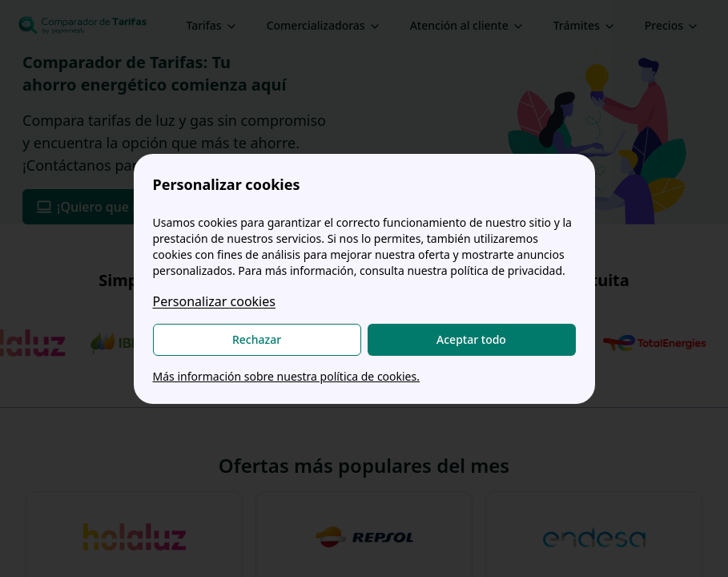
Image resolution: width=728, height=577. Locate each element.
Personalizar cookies (214, 301)
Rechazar (257, 339)
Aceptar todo (471, 339)
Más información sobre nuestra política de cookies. (286, 376)
